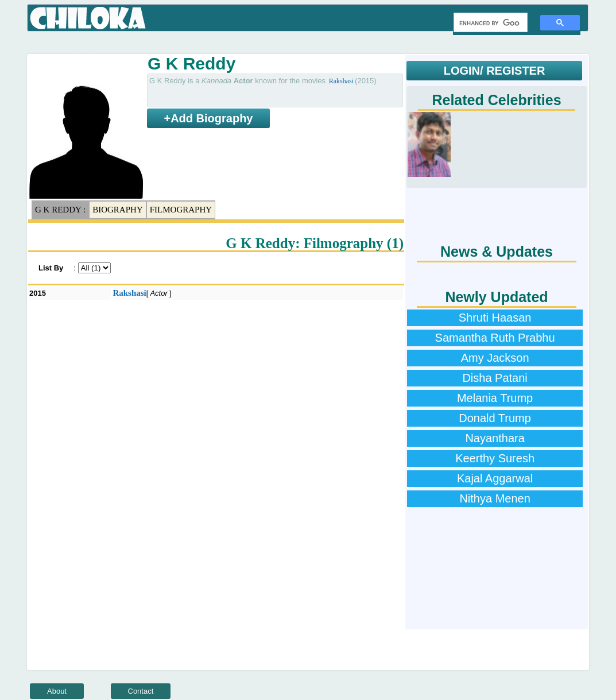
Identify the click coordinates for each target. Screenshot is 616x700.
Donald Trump (495, 418)
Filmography (181, 210)
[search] (489, 23)
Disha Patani (495, 378)
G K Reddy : (60, 210)
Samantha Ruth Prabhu (495, 338)
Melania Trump (495, 398)
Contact (141, 691)
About (57, 691)
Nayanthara (495, 438)
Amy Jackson (495, 358)
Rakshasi (341, 81)
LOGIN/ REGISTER (495, 71)
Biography (118, 210)
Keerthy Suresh (495, 458)
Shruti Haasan (495, 318)
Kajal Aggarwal (495, 478)
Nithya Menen (495, 498)
